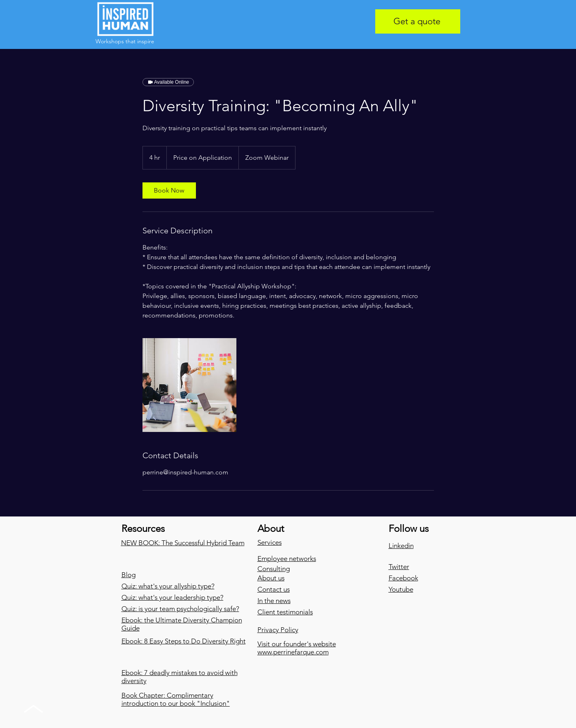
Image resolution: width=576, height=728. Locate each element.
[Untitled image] (189, 385)
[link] (169, 190)
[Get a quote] (418, 21)
